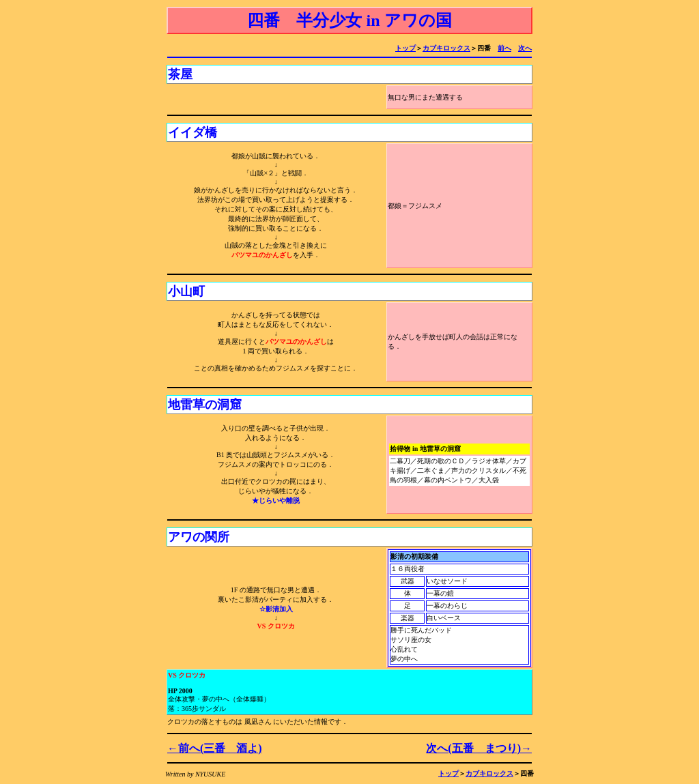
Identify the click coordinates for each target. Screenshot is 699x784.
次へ (525, 48)
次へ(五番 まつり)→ (479, 748)
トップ (405, 48)
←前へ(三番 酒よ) (215, 748)
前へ (504, 48)
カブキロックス (446, 48)
